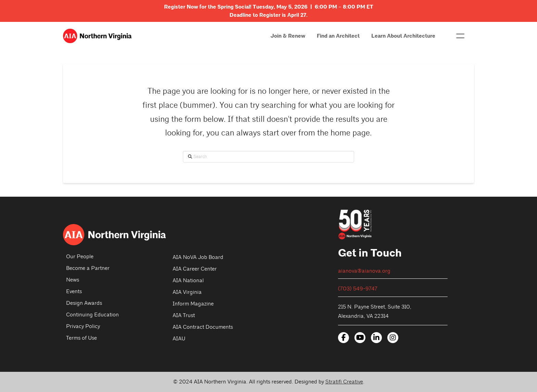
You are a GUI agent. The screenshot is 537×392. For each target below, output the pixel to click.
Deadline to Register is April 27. (268, 15)
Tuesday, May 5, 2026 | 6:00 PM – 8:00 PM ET (313, 7)
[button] (460, 36)
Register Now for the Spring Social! (208, 7)
